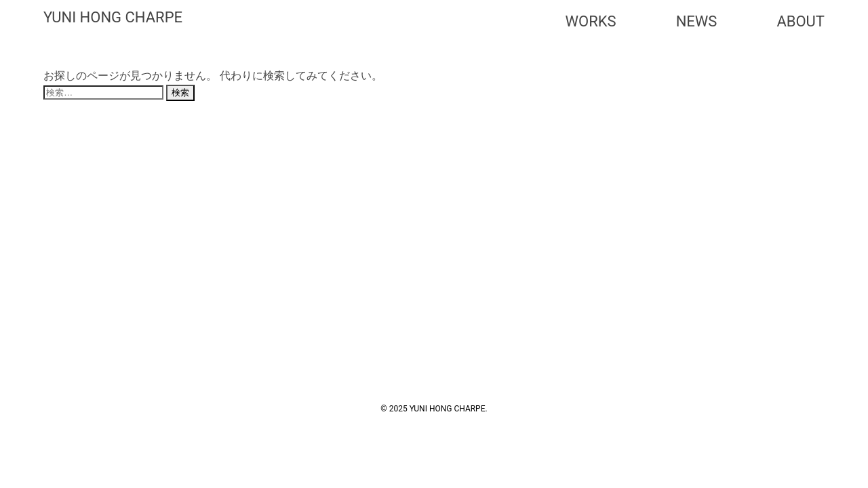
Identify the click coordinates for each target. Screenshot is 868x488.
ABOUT (801, 21)
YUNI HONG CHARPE (113, 17)
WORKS (591, 21)
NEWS (697, 21)
